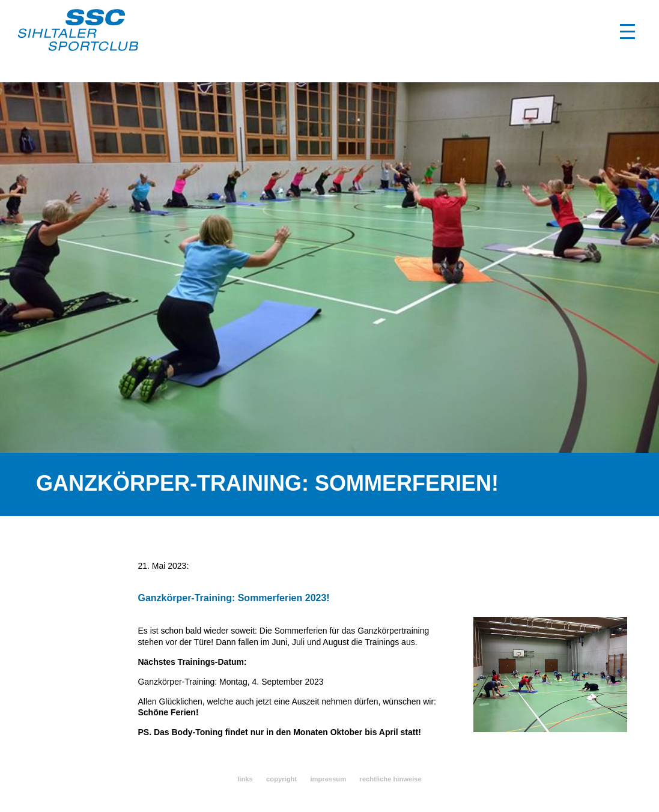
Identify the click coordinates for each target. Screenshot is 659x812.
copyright (281, 779)
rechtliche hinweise (391, 779)
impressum (328, 779)
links (245, 779)
